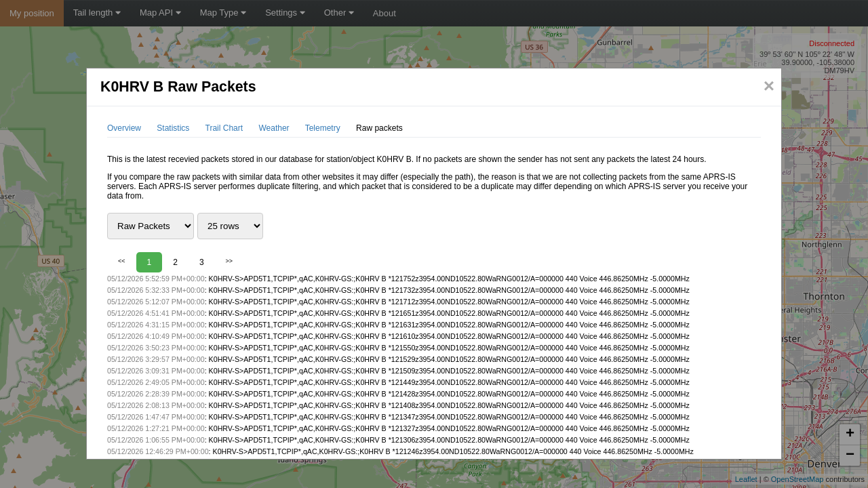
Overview (124, 128)
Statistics (173, 128)
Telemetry (323, 128)
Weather (274, 128)
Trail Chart (224, 128)
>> (230, 261)
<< (122, 261)
